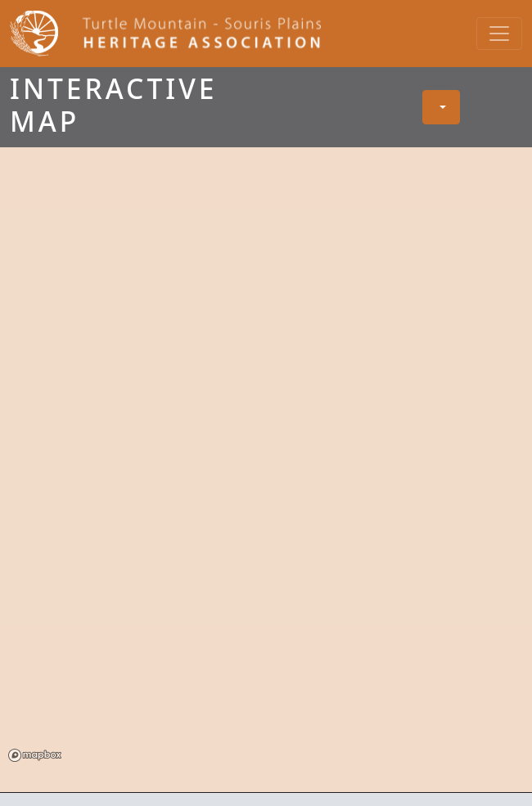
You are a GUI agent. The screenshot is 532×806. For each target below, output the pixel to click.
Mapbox (35, 755)
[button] (441, 107)
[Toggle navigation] (499, 34)
